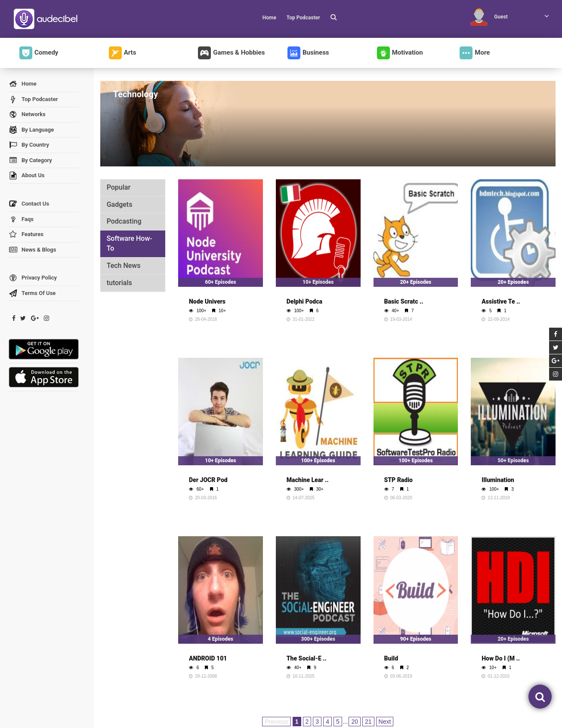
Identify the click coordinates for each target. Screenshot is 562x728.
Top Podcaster (303, 18)
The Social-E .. (307, 658)
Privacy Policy (33, 278)
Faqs (21, 220)
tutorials (119, 283)
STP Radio (398, 480)
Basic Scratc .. (404, 301)
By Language (31, 130)
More (475, 53)
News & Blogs (32, 250)
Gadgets (120, 204)
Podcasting (124, 221)
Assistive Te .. (501, 301)
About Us (26, 176)
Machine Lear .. (308, 480)
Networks (27, 115)
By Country (29, 145)
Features (26, 235)
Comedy (39, 53)
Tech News (124, 266)
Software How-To (130, 243)
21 (368, 722)
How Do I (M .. (501, 658)
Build (391, 658)
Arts (123, 53)
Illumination (498, 480)
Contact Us (29, 204)
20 (355, 722)
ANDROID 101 (208, 658)
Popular (119, 187)
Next (385, 722)
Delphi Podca (304, 301)
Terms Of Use (32, 293)
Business (308, 53)
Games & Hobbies (231, 53)
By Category (30, 161)
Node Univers (207, 301)
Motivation (400, 53)
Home (269, 18)
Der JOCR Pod (208, 480)
